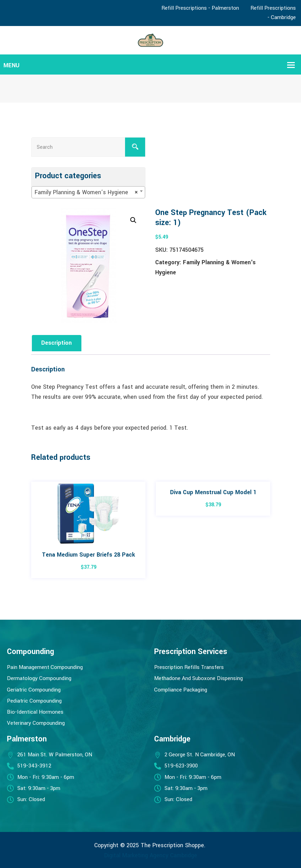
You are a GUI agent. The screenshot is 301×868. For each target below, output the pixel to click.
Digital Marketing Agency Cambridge (151, 855)
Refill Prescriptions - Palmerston (200, 8)
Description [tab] (57, 343)
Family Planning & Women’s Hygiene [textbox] (86, 192)
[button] (133, 220)
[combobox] (88, 192)
